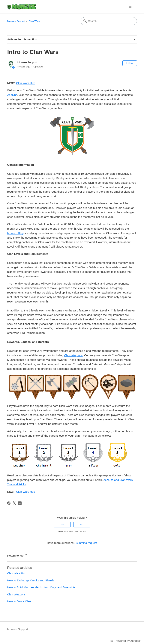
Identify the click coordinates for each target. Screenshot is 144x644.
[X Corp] (14, 503)
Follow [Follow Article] (130, 63)
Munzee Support (16, 21)
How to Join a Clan (19, 601)
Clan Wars (34, 21)
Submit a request (86, 543)
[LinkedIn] (20, 503)
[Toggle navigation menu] (130, 7)
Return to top (18, 555)
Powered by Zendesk (128, 641)
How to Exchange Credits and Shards (31, 580)
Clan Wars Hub (17, 573)
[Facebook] (9, 503)
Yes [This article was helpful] (62, 525)
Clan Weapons (73, 355)
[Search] (109, 21)
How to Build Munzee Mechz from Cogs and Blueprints (41, 587)
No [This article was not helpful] (82, 525)
